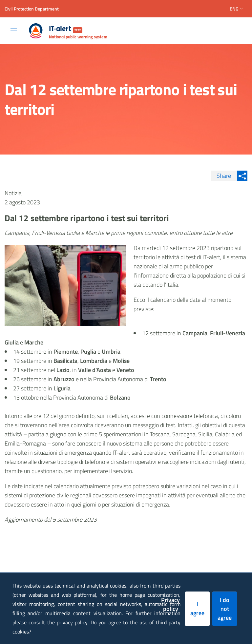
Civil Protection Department (32, 9)
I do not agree (225, 609)
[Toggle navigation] (14, 31)
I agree (197, 609)
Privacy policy (170, 604)
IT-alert (66, 29)
